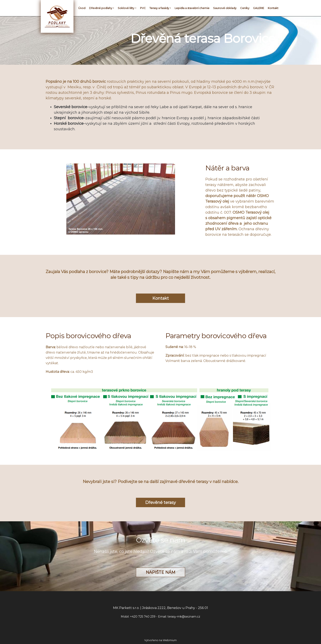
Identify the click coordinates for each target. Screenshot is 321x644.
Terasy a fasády (159, 8)
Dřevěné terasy (160, 502)
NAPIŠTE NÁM (160, 572)
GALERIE (259, 8)
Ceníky (245, 8)
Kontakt (273, 8)
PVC (143, 8)
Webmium (170, 640)
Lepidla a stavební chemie (192, 8)
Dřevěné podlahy (101, 8)
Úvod (82, 8)
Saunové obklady (225, 8)
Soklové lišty (126, 8)
